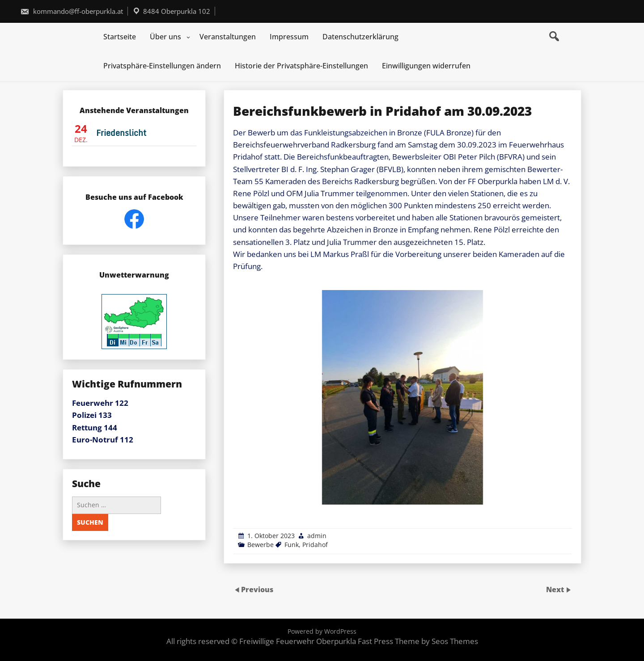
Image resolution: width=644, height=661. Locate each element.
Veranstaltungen (228, 37)
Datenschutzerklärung (360, 37)
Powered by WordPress (322, 631)
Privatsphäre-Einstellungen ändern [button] (162, 66)
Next (556, 589)
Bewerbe (261, 545)
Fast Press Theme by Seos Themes (418, 641)
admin (317, 536)
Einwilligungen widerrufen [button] (426, 66)
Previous (257, 589)
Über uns (165, 37)
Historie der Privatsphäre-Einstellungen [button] (301, 66)
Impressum (289, 37)
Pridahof (315, 545)
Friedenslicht (121, 133)
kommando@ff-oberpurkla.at (72, 11)
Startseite (120, 37)
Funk (292, 545)
